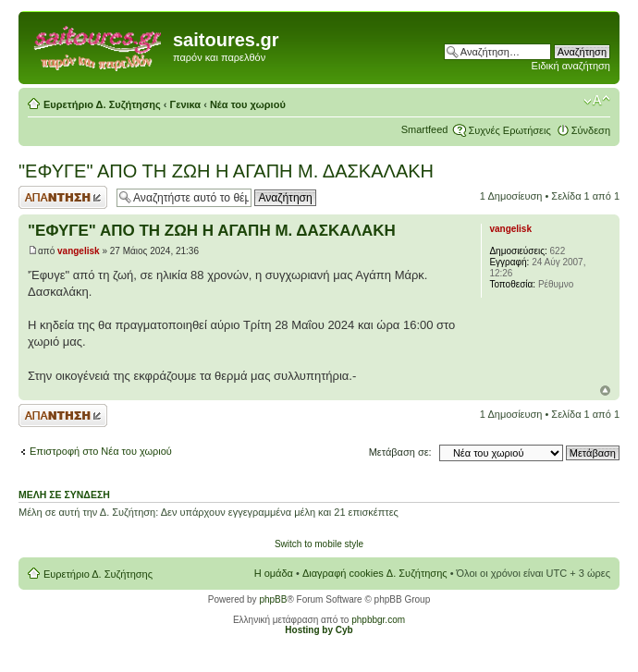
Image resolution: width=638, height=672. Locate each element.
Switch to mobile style (319, 544)
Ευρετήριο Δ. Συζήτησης (102, 104)
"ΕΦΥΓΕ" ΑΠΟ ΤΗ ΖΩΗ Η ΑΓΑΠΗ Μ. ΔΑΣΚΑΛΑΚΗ (226, 171)
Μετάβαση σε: (400, 452)
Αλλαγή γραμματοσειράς (597, 101)
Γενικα (186, 104)
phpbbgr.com (378, 620)
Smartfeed (425, 129)
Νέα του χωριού (248, 104)
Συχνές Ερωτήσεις (509, 130)
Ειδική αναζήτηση (571, 66)
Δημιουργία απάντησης (63, 197)
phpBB (273, 599)
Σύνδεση (591, 130)
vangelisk (79, 251)
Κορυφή (605, 391)
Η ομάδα (274, 573)
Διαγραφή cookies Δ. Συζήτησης (375, 573)
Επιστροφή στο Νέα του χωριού (101, 451)
